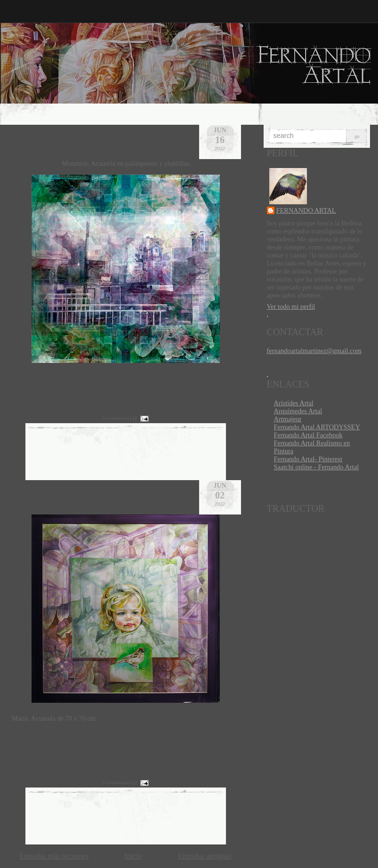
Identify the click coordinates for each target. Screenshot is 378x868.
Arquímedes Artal (298, 411)
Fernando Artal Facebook (308, 435)
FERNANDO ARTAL (306, 210)
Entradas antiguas (205, 856)
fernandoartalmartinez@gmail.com (314, 351)
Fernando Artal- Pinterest (308, 459)
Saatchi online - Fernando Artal (317, 467)
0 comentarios (117, 418)
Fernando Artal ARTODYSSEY (317, 427)
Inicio (133, 856)
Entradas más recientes (54, 856)
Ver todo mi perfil (291, 306)
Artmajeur (288, 419)
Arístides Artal (294, 403)
